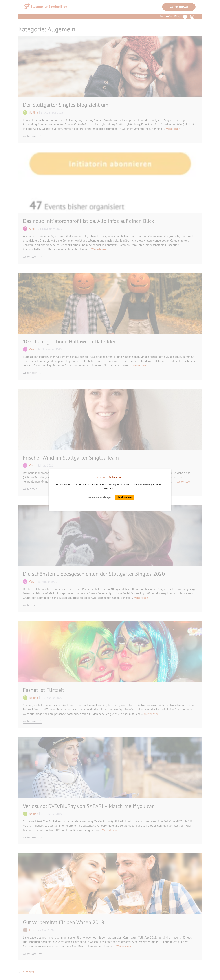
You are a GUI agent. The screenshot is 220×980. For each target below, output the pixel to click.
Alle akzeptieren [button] (125, 497)
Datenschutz (116, 477)
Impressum (101, 477)
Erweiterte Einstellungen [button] (100, 497)
